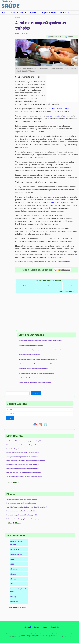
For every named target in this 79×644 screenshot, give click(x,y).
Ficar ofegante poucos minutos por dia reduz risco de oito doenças (35, 383)
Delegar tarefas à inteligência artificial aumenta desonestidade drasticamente (26, 461)
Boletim (37, 627)
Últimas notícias (19, 13)
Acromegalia (14, 549)
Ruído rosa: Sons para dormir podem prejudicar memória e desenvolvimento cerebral (40, 350)
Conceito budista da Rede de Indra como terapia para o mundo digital (24, 441)
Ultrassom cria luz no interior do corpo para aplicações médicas (22, 445)
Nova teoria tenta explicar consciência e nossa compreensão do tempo (36, 378)
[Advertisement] (8, 48)
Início (5, 13)
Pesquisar (36, 393)
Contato (45, 627)
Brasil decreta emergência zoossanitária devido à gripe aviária (22, 515)
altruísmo (34, 111)
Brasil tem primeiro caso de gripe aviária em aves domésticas (22, 511)
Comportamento (48, 13)
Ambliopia (14, 597)
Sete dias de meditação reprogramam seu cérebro (31, 345)
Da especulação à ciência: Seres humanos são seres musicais (33, 369)
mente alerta (50, 202)
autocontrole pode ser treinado (28, 121)
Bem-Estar (64, 13)
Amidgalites (14, 602)
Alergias (13, 574)
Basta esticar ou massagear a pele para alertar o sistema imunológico (36, 364)
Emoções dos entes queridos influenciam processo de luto (21, 449)
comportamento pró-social (60, 108)
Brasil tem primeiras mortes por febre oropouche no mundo (21, 503)
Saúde (33, 13)
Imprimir (70, 37)
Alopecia (13, 579)
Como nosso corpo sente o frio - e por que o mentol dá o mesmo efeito (24, 473)
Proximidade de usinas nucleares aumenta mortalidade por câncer (23, 453)
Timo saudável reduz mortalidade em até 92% (30, 355)
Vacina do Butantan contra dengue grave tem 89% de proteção (22, 499)
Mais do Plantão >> (16, 523)
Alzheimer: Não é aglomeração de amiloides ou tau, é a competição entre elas (38, 359)
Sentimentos (26, 286)
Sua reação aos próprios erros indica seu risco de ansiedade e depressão (36, 373)
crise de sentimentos (56, 116)
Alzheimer (14, 584)
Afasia (12, 559)
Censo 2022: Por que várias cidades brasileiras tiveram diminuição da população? (27, 507)
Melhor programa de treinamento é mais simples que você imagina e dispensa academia (40, 341)
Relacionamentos (50, 286)
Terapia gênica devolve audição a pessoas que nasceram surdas (22, 457)
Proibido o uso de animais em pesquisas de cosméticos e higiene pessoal (24, 519)
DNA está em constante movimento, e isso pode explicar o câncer (22, 469)
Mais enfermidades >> (17, 607)
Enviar (10, 418)
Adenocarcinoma (16, 554)
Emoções (71, 286)
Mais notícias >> (15, 483)
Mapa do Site (55, 627)
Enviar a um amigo (56, 37)
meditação (48, 190)
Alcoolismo (14, 569)
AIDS (12, 564)
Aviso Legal (27, 627)
